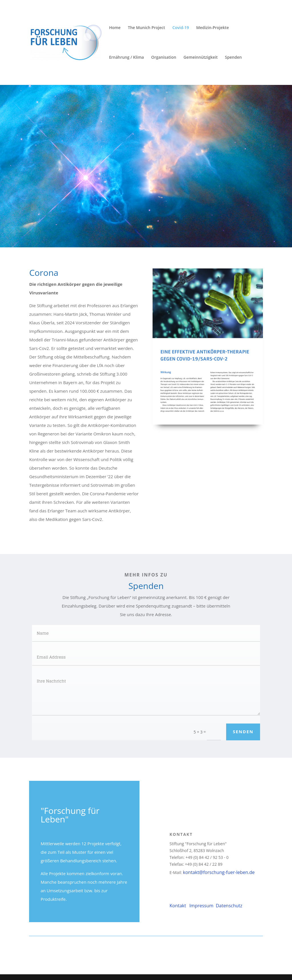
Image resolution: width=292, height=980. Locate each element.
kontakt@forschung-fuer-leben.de (219, 872)
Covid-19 (181, 28)
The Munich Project (147, 28)
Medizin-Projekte (212, 28)
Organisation (164, 58)
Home (115, 28)
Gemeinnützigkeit (201, 58)
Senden (243, 732)
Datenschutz (229, 906)
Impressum (202, 906)
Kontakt (179, 906)
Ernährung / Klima (126, 58)
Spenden (233, 58)
